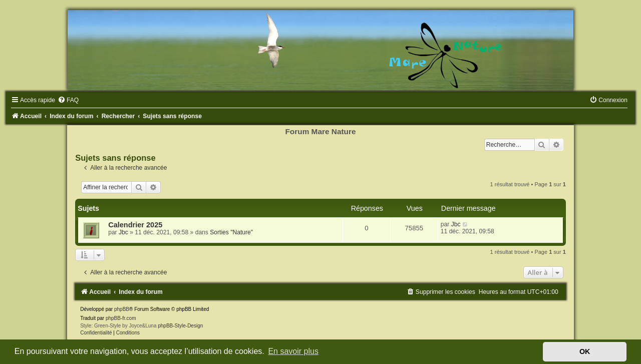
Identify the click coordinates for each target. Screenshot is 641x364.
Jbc (123, 232)
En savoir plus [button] (293, 351)
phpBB (122, 309)
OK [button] (585, 351)
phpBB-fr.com (121, 318)
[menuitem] (68, 100)
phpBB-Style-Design (180, 326)
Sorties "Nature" (231, 232)
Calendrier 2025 (135, 225)
